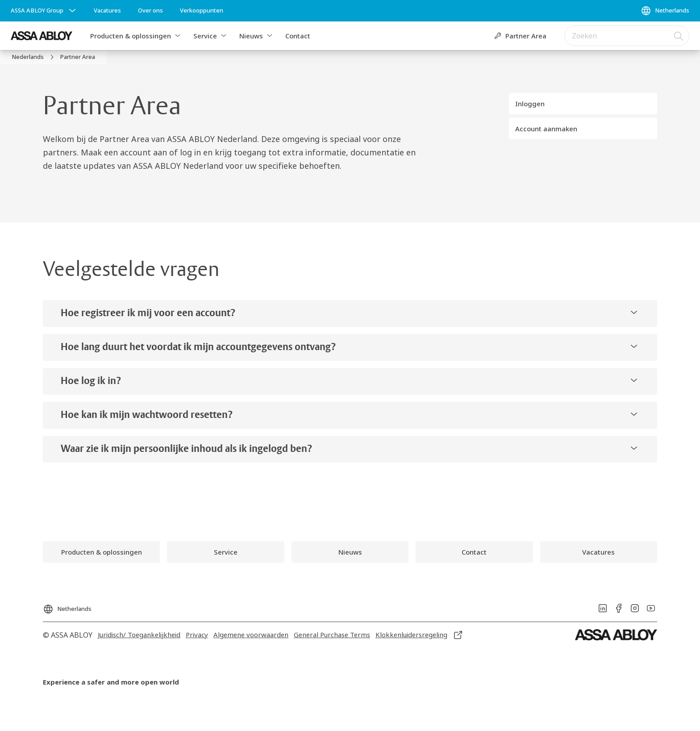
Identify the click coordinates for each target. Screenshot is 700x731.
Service (205, 36)
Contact (298, 36)
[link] (107, 11)
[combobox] (627, 36)
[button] (178, 36)
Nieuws (251, 36)
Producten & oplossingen (131, 36)
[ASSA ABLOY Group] (44, 11)
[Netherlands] (665, 11)
